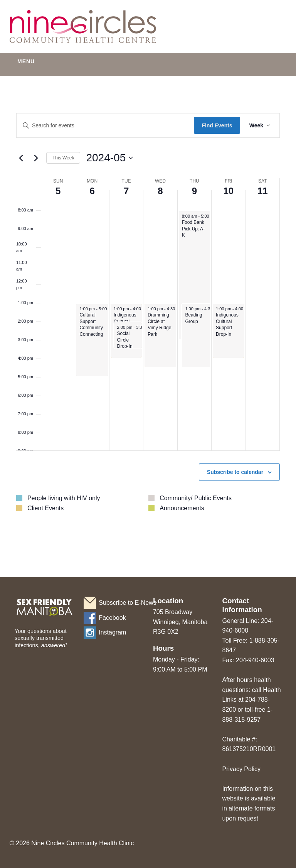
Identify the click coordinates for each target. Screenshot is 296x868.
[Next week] (36, 158)
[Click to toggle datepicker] (109, 158)
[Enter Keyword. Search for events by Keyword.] (105, 126)
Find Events (217, 125)
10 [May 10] (228, 191)
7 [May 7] (126, 191)
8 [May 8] (160, 191)
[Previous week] (21, 158)
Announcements (182, 508)
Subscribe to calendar (235, 472)
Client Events (45, 508)
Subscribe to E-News (121, 603)
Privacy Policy (241, 769)
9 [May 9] (194, 191)
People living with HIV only (64, 498)
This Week (63, 158)
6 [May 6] (92, 191)
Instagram (112, 632)
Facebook (112, 618)
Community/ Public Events (196, 498)
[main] (148, 326)
